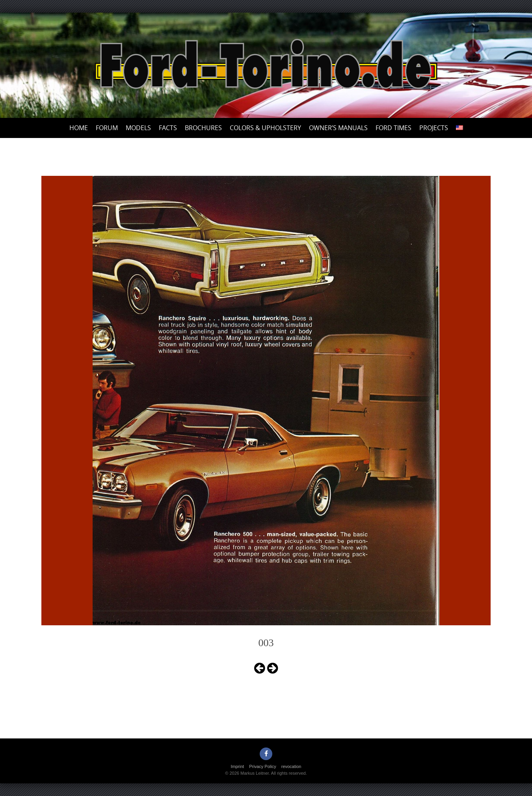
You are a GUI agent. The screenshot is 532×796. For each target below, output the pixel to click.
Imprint (238, 766)
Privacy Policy (262, 766)
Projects (434, 128)
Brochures (203, 128)
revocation (291, 766)
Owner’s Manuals (338, 128)
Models (138, 128)
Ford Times (393, 128)
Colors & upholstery (265, 128)
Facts (168, 128)
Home (79, 128)
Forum (107, 128)
